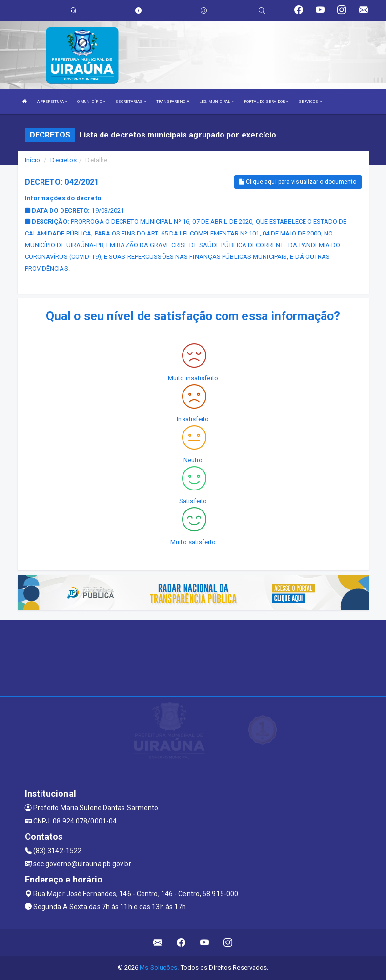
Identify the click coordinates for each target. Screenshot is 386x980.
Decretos (63, 160)
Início (33, 160)
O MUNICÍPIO (91, 102)
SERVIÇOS (310, 102)
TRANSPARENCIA (173, 102)
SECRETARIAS (131, 102)
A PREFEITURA (52, 102)
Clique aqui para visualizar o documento (298, 182)
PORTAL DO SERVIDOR (266, 102)
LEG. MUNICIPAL (217, 102)
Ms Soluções (158, 968)
